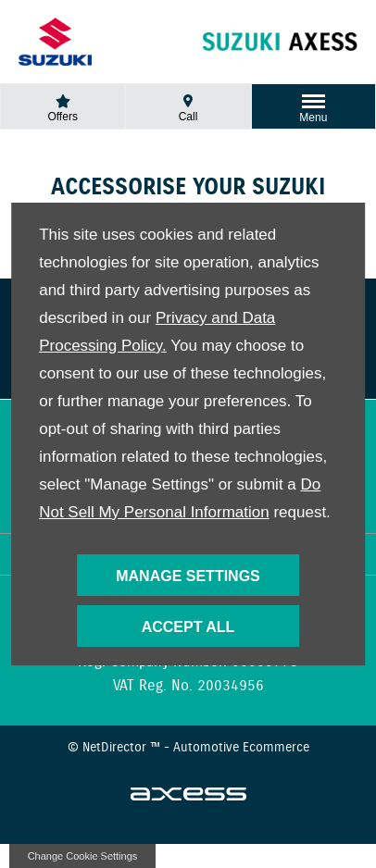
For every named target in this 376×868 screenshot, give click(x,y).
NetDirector (116, 748)
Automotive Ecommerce (241, 748)
